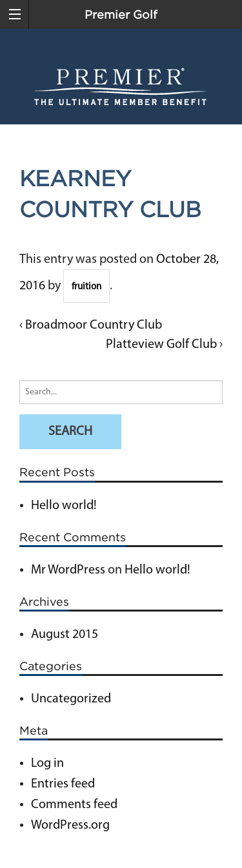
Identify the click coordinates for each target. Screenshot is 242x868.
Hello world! (64, 506)
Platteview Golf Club (161, 345)
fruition (86, 287)
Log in (47, 764)
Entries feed (63, 784)
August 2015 (65, 635)
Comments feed (74, 805)
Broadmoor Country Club (94, 325)
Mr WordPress (68, 570)
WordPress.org (70, 825)
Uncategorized (71, 699)
